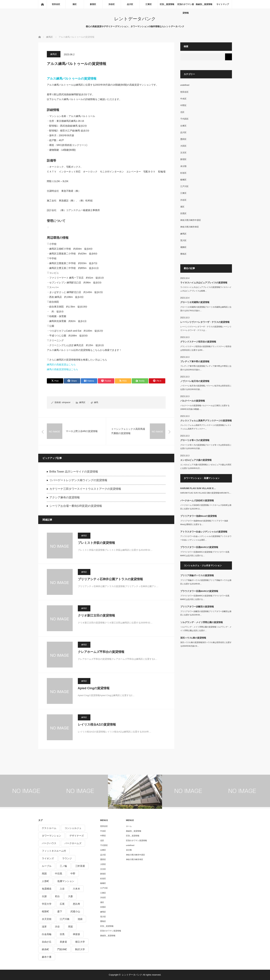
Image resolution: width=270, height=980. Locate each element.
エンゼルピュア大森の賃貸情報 (196, 460)
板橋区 (183, 180)
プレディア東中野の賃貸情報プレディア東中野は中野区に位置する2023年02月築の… (206, 368)
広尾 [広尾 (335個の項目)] (62, 904)
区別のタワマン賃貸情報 (186, 6)
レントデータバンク (135, 19)
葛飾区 (183, 247)
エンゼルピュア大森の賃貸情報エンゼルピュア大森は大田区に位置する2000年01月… (206, 466)
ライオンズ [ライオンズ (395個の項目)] (48, 858)
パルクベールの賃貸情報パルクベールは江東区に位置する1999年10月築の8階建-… (205, 407)
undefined (185, 85)
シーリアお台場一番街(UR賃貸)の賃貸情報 (76, 506)
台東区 (183, 126)
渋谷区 (112, 4)
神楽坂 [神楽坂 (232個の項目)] (76, 934)
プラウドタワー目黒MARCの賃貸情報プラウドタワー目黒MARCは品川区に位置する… (205, 554)
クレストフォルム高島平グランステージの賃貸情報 (206, 421)
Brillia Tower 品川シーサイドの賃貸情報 (74, 472)
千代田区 (184, 119)
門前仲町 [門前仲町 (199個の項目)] (62, 949)
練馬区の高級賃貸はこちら (61, 365)
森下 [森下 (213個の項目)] (60, 911)
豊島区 (183, 254)
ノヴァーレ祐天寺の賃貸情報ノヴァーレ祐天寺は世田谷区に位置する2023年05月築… (206, 388)
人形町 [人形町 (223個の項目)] (45, 881)
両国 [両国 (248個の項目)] (44, 874)
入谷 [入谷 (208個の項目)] (62, 889)
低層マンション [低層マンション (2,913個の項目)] (66, 881)
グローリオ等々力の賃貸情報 (195, 440)
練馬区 (54, 54)
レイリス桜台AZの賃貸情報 (97, 725)
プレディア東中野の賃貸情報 (195, 361)
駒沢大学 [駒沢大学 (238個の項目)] (80, 949)
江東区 (149, 4)
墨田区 (183, 139)
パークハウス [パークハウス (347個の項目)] (49, 843)
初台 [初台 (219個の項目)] (57, 896)
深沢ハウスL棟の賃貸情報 (193, 638)
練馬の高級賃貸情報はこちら (63, 369)
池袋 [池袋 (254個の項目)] (80, 919)
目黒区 (183, 213)
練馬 (96, 402)
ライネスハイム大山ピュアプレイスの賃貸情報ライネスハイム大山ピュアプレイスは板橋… (206, 289)
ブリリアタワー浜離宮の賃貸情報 (197, 607)
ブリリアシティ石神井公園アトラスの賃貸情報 (110, 579)
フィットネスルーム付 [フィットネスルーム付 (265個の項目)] (54, 851)
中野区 (183, 105)
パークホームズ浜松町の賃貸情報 (197, 501)
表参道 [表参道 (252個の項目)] (63, 942)
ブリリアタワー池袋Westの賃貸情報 (199, 516)
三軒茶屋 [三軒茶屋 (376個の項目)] (80, 866)
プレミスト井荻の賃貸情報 (96, 543)
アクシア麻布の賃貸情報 (65, 497)
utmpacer (66, 402)
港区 (75, 4)
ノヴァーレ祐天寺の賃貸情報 (195, 381)
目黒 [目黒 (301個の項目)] (62, 934)
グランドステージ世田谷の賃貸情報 (198, 342)
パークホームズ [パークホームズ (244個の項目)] (73, 843)
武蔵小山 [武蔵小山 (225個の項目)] (75, 911)
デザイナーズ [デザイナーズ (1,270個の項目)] (77, 836)
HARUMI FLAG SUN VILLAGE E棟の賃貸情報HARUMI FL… (206, 493)
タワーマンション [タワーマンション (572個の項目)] (51, 836)
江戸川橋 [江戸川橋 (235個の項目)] (65, 919)
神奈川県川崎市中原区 (191, 220)
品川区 (130, 4)
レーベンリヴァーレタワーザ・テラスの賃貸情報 (205, 322)
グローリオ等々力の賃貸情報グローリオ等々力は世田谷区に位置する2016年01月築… (206, 447)
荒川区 (183, 240)
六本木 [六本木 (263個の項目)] (76, 889)
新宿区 (93, 4)
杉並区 (183, 173)
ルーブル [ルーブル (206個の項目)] (47, 866)
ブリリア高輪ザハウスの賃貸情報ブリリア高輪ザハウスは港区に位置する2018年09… (206, 582)
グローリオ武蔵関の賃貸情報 (195, 302)
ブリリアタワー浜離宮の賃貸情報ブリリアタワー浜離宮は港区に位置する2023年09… (206, 613)
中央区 (183, 99)
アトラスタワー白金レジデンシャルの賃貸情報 (204, 532)
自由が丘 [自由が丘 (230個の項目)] (47, 942)
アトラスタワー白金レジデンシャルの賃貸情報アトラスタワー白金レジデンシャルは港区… (206, 538)
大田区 (183, 146)
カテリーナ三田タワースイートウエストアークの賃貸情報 (85, 489)
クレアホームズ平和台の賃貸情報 (101, 652)
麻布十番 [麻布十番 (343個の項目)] (47, 957)
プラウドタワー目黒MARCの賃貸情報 (199, 547)
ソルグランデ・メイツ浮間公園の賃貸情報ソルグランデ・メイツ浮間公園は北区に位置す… (206, 629)
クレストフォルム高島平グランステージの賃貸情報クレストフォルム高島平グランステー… (206, 427)
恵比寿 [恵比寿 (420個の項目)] (76, 904)
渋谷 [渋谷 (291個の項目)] (57, 927)
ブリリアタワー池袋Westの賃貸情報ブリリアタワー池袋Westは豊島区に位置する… (204, 523)
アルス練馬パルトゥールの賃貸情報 (72, 79)
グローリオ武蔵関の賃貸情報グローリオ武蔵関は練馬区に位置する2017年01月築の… (206, 309)
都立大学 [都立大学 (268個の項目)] (80, 942)
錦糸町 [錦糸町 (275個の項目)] (45, 949)
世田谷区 (56, 4)
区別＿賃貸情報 (167, 4)
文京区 (183, 153)
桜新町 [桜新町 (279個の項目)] (45, 911)
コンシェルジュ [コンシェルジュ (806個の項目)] (73, 828)
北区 (182, 112)
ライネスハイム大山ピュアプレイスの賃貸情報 (204, 283)
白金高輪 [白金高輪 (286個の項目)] (47, 934)
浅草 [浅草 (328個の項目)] (44, 927)
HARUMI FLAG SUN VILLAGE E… (198, 488)
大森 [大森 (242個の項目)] (70, 896)
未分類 (183, 166)
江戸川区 (184, 186)
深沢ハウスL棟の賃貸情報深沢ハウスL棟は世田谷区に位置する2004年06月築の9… (206, 644)
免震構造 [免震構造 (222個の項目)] (47, 889)
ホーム (129, 826)
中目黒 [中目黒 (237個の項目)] (59, 874)
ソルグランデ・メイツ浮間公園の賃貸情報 (202, 622)
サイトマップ (223, 4)
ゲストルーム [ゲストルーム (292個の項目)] (49, 828)
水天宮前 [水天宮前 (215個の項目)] (47, 919)
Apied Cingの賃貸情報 (94, 688)
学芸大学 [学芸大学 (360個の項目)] (47, 904)
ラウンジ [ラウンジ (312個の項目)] (67, 858)
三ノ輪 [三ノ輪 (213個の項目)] (63, 866)
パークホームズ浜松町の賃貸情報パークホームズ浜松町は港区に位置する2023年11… (206, 507)
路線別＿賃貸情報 (204, 4)
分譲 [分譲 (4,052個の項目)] (44, 896)
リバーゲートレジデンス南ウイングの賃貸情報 (78, 480)
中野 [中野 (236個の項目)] (73, 874)
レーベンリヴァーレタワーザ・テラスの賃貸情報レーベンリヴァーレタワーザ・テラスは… (206, 328)
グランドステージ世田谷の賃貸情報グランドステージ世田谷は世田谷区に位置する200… (206, 348)
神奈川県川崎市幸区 (190, 227)
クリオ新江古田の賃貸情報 (96, 615)
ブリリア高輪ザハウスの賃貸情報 (197, 575)
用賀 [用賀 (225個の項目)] (70, 927)
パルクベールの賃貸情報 (193, 401)
